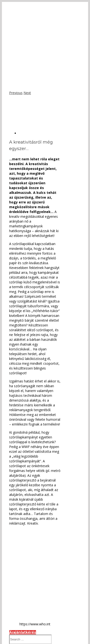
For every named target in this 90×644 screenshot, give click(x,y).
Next (27, 93)
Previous (16, 93)
